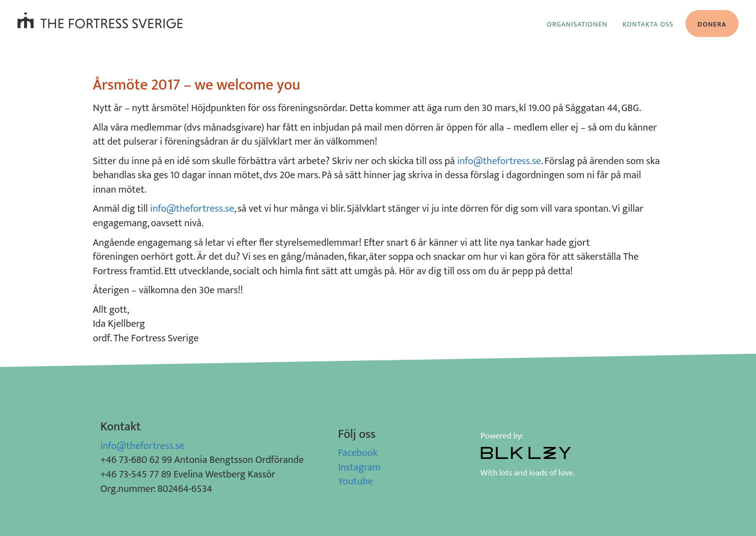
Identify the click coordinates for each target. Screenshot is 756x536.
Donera (712, 24)
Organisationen (577, 24)
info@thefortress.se (499, 161)
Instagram (359, 467)
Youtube (356, 481)
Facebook (358, 453)
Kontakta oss (648, 24)
